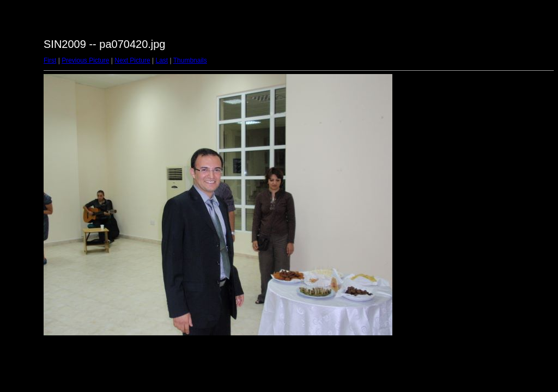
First (50, 60)
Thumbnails (190, 60)
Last (162, 60)
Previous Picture (85, 60)
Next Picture (132, 60)
